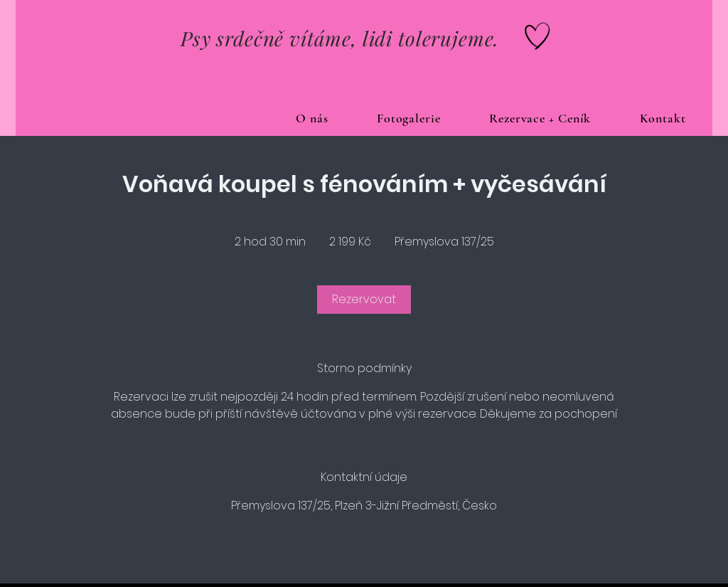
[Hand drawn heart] (537, 36)
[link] (364, 300)
